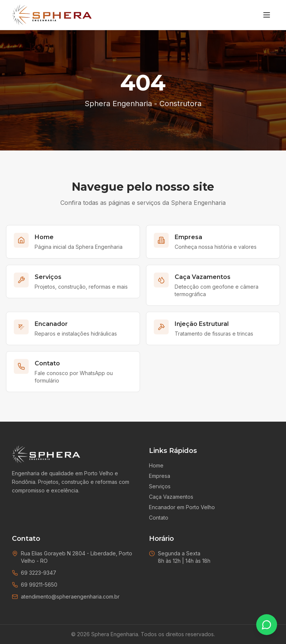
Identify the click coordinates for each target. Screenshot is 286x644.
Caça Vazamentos (171, 497)
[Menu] (267, 15)
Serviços (160, 486)
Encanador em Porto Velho (182, 507)
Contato (159, 518)
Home (156, 465)
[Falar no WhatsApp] (267, 625)
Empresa (160, 476)
